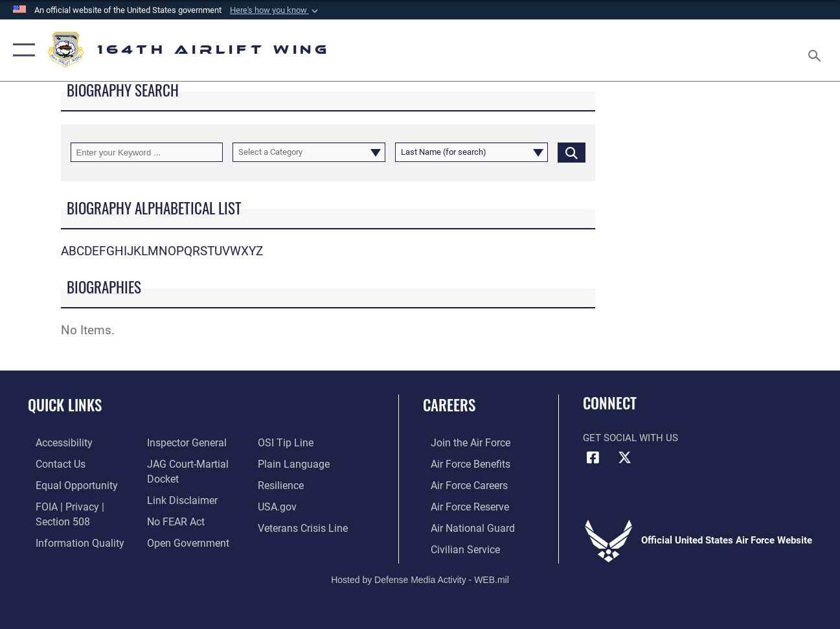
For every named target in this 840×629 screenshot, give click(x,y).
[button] (275, 10)
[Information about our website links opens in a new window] (178, 498)
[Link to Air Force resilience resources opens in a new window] (283, 484)
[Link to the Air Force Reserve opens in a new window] (461, 505)
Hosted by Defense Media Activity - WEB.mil (420, 576)
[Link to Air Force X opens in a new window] (624, 458)
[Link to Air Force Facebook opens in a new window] (593, 458)
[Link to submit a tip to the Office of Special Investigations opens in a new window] (286, 442)
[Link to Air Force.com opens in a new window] (461, 442)
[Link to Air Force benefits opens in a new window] (461, 463)
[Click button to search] (572, 152)
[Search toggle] (817, 50)
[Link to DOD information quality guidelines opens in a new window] (69, 540)
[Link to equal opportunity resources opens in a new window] (66, 484)
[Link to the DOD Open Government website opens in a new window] (183, 540)
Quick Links (65, 405)
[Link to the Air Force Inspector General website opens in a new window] (183, 442)
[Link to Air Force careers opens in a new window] (461, 484)
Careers (449, 405)
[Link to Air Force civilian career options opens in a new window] (456, 546)
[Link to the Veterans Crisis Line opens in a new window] (304, 525)
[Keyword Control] (147, 152)
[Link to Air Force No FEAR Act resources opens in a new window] (173, 519)
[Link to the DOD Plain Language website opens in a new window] (293, 463)
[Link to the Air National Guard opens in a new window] (463, 525)
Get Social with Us (630, 438)
